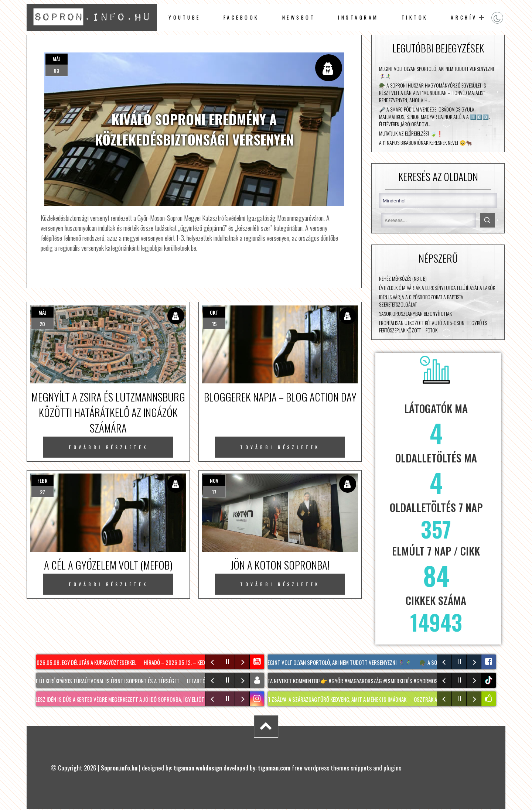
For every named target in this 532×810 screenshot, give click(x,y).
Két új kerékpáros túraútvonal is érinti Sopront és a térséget (108, 681)
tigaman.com (274, 768)
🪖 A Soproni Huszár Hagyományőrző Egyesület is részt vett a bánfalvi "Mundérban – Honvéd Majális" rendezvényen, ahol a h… (432, 93)
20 (42, 324)
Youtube (185, 17)
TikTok (415, 17)
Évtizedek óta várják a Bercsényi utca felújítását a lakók (437, 288)
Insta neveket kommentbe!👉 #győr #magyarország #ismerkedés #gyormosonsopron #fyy (370, 681)
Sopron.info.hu (119, 768)
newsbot (299, 17)
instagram (358, 17)
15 (214, 324)
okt (214, 312)
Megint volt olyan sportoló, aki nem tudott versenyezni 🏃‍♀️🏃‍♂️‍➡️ (436, 72)
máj (57, 59)
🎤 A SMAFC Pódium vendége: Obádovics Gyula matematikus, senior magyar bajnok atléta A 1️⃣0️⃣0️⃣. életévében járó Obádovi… (434, 117)
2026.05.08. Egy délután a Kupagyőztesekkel (87, 662)
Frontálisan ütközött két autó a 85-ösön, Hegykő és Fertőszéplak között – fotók (433, 327)
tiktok (489, 680)
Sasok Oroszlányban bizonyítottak (415, 314)
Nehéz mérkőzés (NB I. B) (403, 278)
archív (464, 17)
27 (42, 492)
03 (56, 70)
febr (42, 480)
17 (214, 492)
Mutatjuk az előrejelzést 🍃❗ (411, 133)
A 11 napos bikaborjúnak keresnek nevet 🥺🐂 (426, 143)
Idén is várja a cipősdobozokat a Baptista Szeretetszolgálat (421, 301)
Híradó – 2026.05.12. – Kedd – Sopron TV (193, 662)
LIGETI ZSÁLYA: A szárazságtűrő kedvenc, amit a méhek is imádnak (337, 699)
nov (214, 480)
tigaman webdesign (198, 768)
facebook (241, 17)
